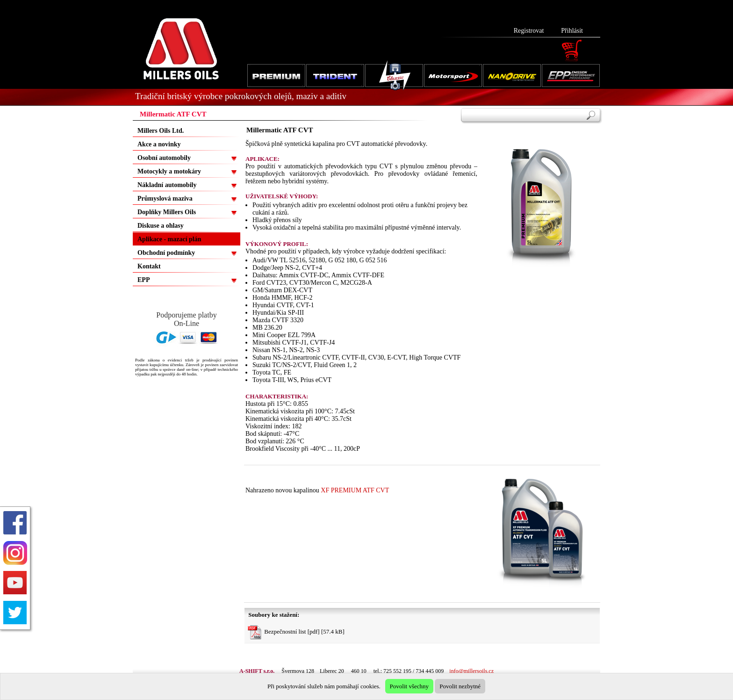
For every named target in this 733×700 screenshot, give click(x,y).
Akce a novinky (159, 144)
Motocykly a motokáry (169, 171)
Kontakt (149, 266)
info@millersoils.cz (471, 671)
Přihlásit (572, 31)
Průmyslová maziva (165, 198)
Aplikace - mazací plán (169, 239)
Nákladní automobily (167, 185)
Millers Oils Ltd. (161, 131)
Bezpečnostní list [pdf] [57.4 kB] (296, 632)
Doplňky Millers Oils (167, 212)
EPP (144, 280)
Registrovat (529, 31)
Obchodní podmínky (166, 253)
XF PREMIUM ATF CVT (355, 490)
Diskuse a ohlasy (161, 226)
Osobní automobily (164, 158)
